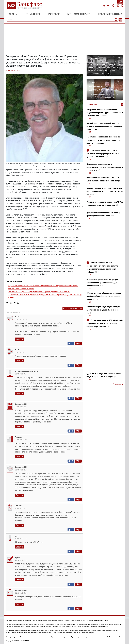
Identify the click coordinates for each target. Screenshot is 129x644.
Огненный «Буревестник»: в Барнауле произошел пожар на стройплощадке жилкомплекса (102, 282)
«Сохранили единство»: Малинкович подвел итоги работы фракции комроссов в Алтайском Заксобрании (105, 113)
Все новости (118, 384)
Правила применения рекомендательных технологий (90, 637)
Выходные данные (12, 637)
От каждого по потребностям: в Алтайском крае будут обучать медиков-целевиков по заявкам (103, 154)
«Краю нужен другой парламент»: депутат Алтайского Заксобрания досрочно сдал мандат (104, 296)
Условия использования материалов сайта (35, 637)
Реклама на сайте (115, 637)
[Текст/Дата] (120, 20)
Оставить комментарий (73, 308)
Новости (12, 14)
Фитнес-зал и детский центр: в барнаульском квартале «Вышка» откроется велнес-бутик (105, 167)
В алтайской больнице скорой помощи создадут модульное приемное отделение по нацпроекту (104, 126)
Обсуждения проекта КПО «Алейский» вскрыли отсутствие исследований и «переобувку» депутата (105, 323)
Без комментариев (79, 14)
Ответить (20, 339)
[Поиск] (116, 20)
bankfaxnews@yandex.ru (102, 620)
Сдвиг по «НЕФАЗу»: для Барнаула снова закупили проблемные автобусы (39, 292)
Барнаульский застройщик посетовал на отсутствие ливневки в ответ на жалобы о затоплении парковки (104, 140)
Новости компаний (110, 14)
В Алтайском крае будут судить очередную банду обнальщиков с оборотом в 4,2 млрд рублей (105, 191)
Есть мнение (33, 14)
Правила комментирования (61, 637)
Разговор (54, 14)
